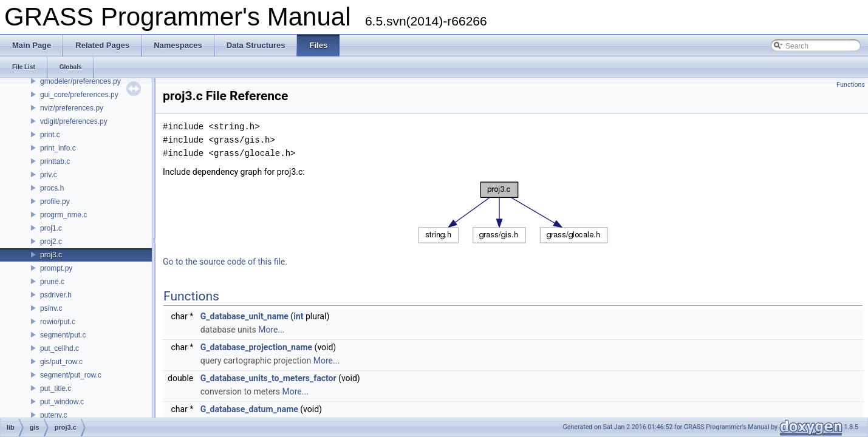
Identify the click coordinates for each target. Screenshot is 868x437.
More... (271, 330)
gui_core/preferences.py (79, 95)
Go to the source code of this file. (225, 262)
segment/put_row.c (71, 375)
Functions (851, 85)
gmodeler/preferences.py (80, 81)
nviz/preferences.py (72, 108)
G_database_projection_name (256, 347)
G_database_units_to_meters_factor (268, 378)
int (298, 316)
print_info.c (58, 148)
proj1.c (51, 228)
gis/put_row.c (61, 362)
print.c (50, 135)
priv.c (49, 175)
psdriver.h (56, 295)
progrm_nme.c (63, 215)
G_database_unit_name (244, 316)
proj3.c (51, 255)
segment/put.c (63, 335)
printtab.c (55, 161)
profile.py (55, 202)
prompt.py (56, 268)
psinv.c (51, 308)
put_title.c (56, 388)
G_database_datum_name (249, 409)
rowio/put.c (58, 322)
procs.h (52, 188)
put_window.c (62, 402)
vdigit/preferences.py (74, 121)
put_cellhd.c (60, 348)
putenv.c (53, 415)
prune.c (52, 282)
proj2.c (51, 242)
